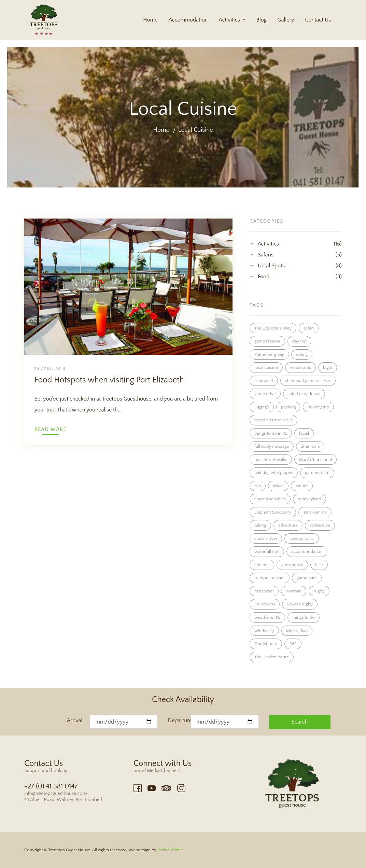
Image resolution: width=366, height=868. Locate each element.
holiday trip (318, 407)
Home (150, 20)
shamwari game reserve (308, 381)
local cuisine (266, 367)
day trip (299, 341)
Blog (262, 20)
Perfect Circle (170, 850)
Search (300, 722)
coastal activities (270, 499)
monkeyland (309, 499)
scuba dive (320, 525)
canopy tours (302, 538)
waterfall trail (267, 551)
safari (309, 328)
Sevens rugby (300, 604)
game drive (265, 394)
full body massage (272, 446)
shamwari (264, 381)
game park (307, 578)
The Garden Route (272, 657)
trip (258, 486)
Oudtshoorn (266, 644)
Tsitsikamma (315, 512)
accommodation (307, 551)
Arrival (75, 720)
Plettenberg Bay (269, 354)
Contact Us (318, 20)
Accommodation (188, 20)
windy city (264, 631)
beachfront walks (271, 460)
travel (278, 486)
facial (304, 433)
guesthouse (292, 565)
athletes (262, 565)
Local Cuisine (196, 130)
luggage (262, 407)
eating (302, 354)
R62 (293, 644)
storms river (266, 538)
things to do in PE (271, 433)
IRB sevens (265, 604)
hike (319, 565)
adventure (288, 525)
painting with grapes (274, 473)
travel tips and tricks (273, 420)
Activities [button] (230, 20)
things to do (304, 617)
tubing (260, 525)
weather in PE (267, 617)
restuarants (301, 367)
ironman (294, 591)
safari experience (304, 394)
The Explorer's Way (273, 328)
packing (288, 407)
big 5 (328, 367)
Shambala (310, 446)
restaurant (264, 591)
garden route (317, 473)
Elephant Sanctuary (273, 512)
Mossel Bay (297, 631)
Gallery (286, 20)
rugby (319, 591)
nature (302, 486)
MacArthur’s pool (315, 460)
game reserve (267, 341)
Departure (179, 720)
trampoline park (270, 578)
